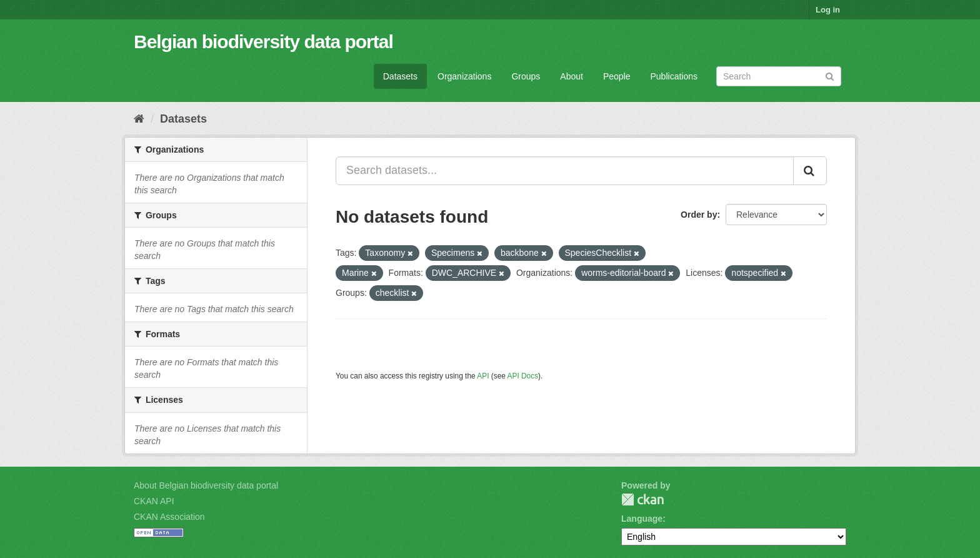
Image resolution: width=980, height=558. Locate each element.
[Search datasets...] (565, 171)
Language (642, 519)
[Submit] (830, 75)
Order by (699, 215)
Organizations (464, 76)
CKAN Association (169, 517)
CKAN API (154, 501)
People (617, 76)
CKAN (642, 500)
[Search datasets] (779, 76)
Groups (526, 76)
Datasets (400, 76)
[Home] (139, 119)
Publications (674, 76)
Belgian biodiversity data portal (263, 42)
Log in (828, 10)
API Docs (523, 376)
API (483, 376)
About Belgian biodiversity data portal (206, 485)
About (572, 76)
